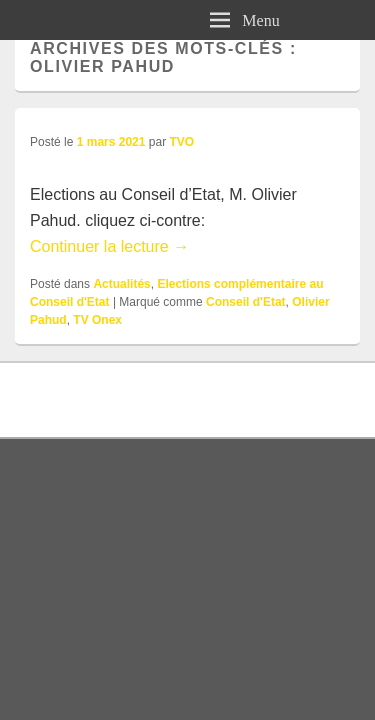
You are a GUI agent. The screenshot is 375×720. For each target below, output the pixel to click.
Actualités (121, 284)
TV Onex (97, 320)
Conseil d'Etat (246, 302)
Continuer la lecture (109, 246)
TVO (181, 142)
